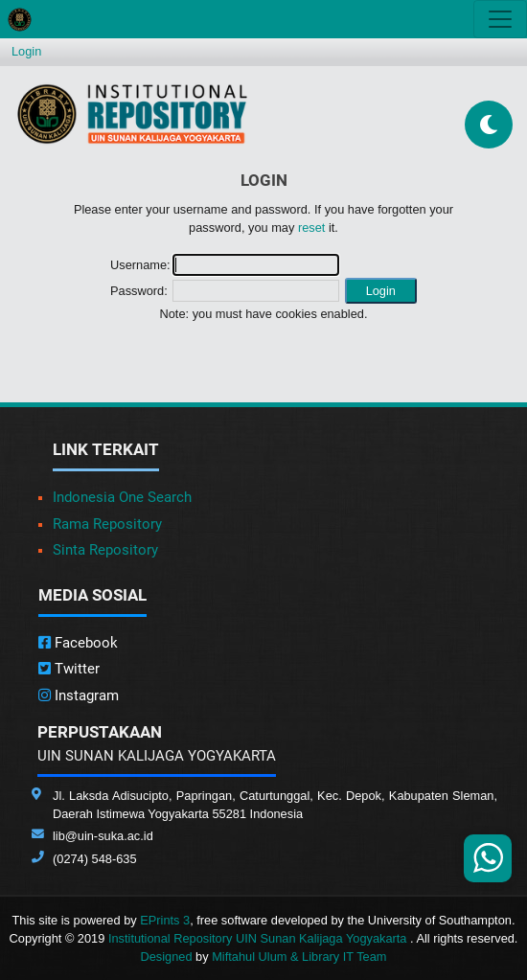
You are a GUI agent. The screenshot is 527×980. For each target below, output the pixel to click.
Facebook (78, 643)
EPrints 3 (165, 920)
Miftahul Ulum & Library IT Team (299, 957)
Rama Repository (107, 524)
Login (26, 51)
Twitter (69, 669)
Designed (166, 957)
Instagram (79, 695)
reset (311, 228)
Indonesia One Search (122, 497)
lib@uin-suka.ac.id (103, 836)
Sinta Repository (105, 550)
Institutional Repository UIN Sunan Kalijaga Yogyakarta (259, 938)
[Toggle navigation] (500, 19)
